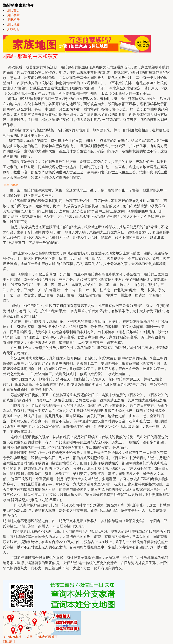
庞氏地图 (13, 24)
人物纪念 (13, 29)
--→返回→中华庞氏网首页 (40, 637)
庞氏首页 (13, 10)
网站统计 (9, 642)
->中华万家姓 (12, 637)
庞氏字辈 (13, 15)
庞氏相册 (13, 20)
